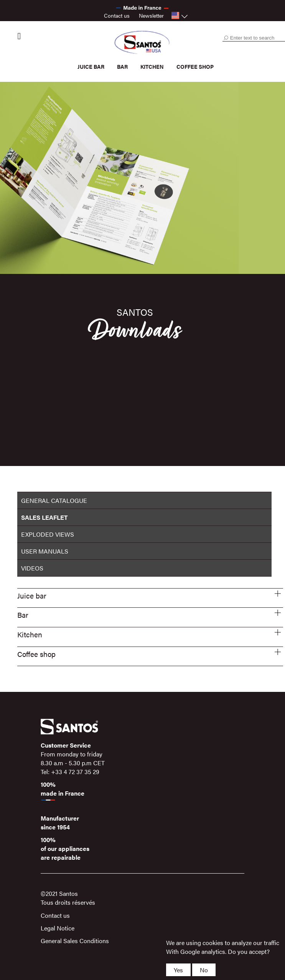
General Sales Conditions (75, 941)
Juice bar (91, 66)
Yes (178, 970)
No (204, 970)
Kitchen (152, 66)
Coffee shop (195, 66)
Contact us (117, 15)
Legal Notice (58, 928)
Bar (122, 66)
